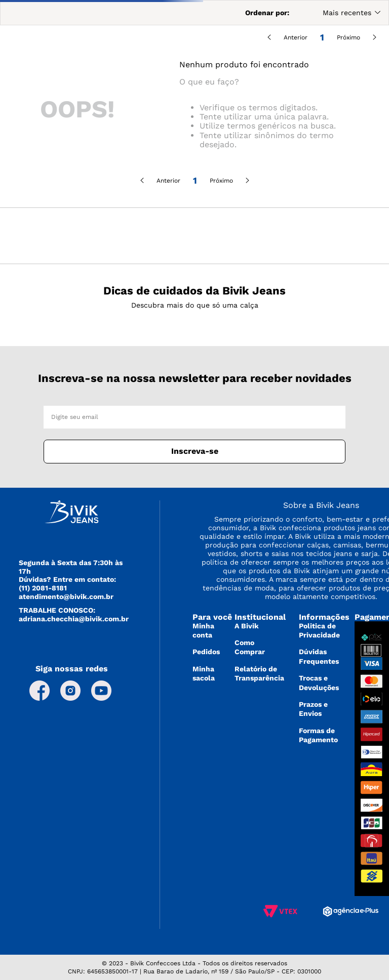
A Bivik (247, 626)
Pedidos (206, 652)
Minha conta (203, 630)
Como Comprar (250, 647)
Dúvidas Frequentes (319, 656)
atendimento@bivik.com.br (66, 596)
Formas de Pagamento (318, 735)
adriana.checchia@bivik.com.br (74, 619)
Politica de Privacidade (319, 630)
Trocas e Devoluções (319, 683)
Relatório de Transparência (259, 673)
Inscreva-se (195, 451)
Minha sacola (204, 673)
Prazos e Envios (313, 709)
